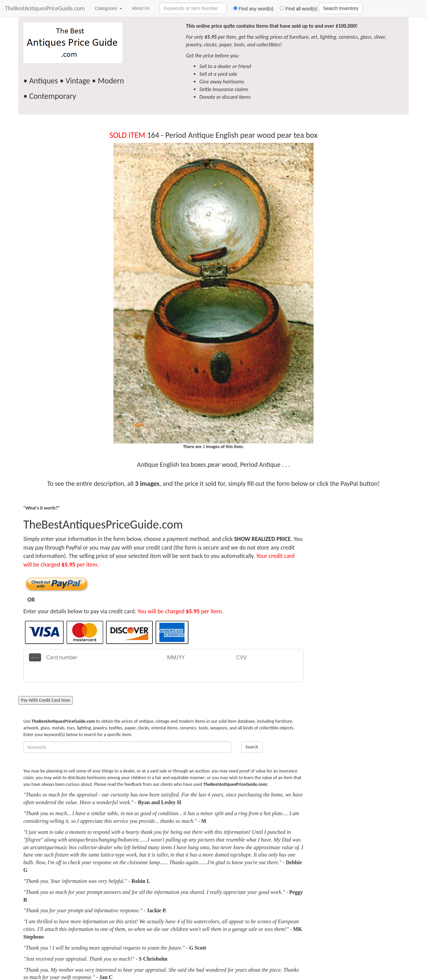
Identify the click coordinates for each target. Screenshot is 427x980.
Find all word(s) (296, 9)
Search (252, 731)
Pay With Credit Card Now (46, 684)
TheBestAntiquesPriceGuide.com (45, 8)
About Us (141, 8)
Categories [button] (108, 8)
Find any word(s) (251, 9)
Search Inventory (341, 8)
